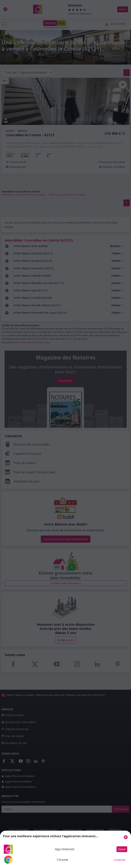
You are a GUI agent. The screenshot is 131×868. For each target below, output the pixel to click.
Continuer (120, 860)
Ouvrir (122, 849)
